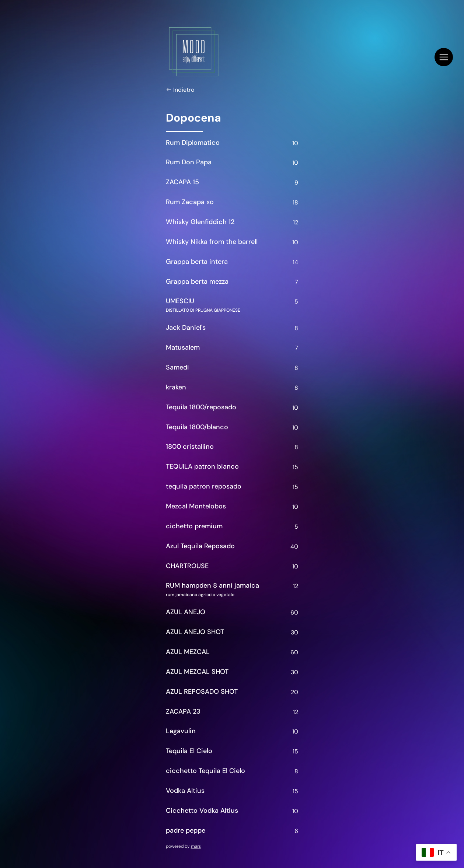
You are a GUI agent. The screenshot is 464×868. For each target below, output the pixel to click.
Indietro (180, 90)
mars (196, 846)
